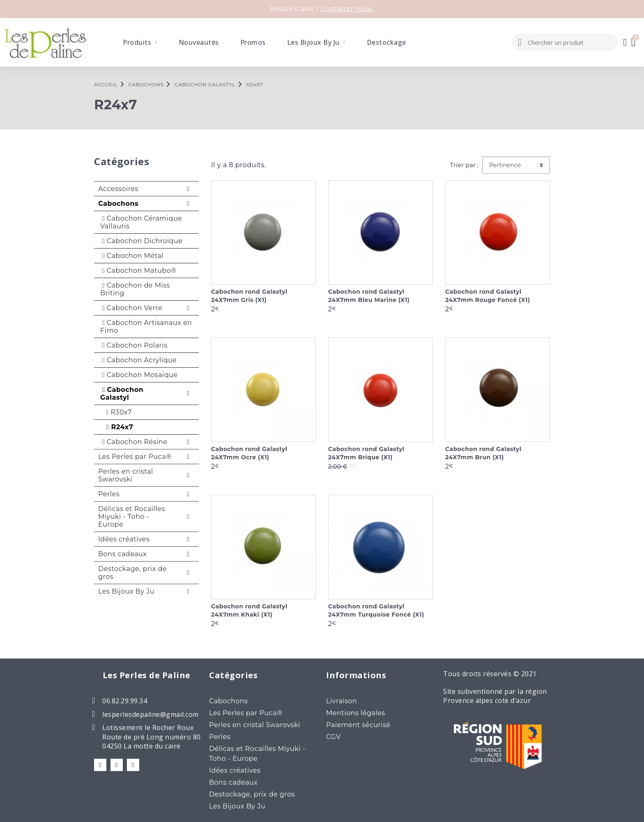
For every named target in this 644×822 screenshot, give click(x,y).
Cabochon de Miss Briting (135, 289)
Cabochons (118, 204)
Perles (109, 494)
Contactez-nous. (348, 9)
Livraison (342, 701)
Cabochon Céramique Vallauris (141, 222)
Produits (140, 42)
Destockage (386, 42)
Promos (253, 42)
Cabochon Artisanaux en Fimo (146, 327)
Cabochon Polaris (134, 345)
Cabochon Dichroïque (141, 241)
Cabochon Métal (132, 256)
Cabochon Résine (134, 442)
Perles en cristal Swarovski (126, 475)
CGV (333, 737)
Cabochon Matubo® (138, 271)
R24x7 (118, 427)
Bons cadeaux (122, 554)
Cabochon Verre (131, 308)
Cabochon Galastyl (122, 394)
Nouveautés (199, 42)
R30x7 (117, 412)
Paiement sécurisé (358, 725)
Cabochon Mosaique (139, 375)
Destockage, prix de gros (132, 573)
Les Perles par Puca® (135, 457)
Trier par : (465, 165)
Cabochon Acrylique (138, 360)
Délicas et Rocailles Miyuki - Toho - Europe (132, 517)
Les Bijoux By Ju (316, 42)
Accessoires (118, 189)
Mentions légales (356, 713)
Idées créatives (124, 539)
